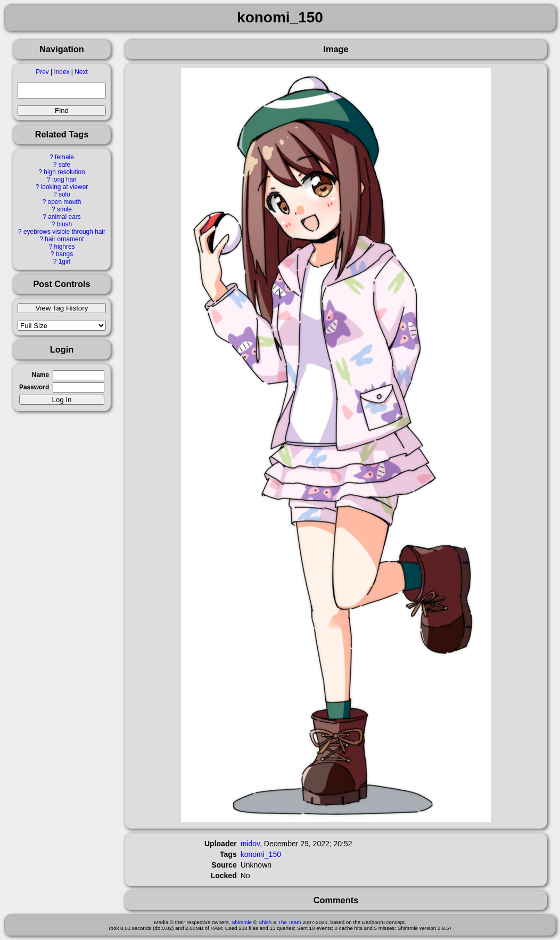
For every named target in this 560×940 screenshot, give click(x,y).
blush (64, 224)
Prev (42, 72)
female (64, 157)
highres (64, 247)
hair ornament (64, 239)
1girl (64, 261)
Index (61, 72)
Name (40, 375)
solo (64, 194)
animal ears (64, 217)
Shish (265, 922)
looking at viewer (65, 187)
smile (64, 209)
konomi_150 (261, 854)
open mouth (65, 202)
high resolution (64, 172)
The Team (289, 922)
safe (64, 165)
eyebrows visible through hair (64, 232)
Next (81, 72)
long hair (64, 179)
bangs (64, 254)
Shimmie (242, 922)
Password (34, 387)
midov (250, 844)
